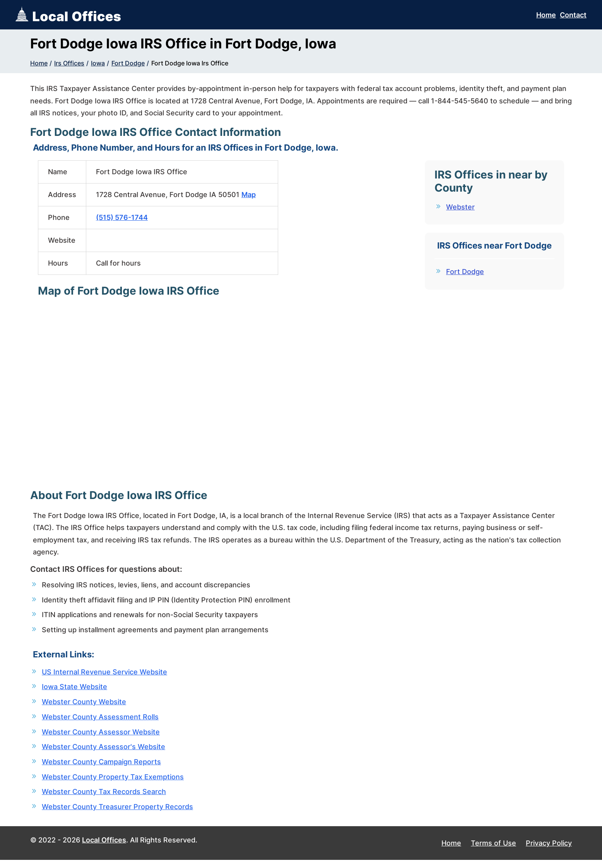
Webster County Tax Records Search (104, 799)
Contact (573, 15)
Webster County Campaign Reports (101, 768)
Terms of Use (493, 851)
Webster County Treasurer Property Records (117, 814)
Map (249, 195)
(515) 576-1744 (122, 217)
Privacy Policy (549, 851)
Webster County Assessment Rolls (100, 721)
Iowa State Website (74, 690)
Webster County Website (84, 705)
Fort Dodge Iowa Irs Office (190, 63)
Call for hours (118, 263)
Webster (460, 207)
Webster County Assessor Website (101, 736)
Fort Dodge (128, 63)
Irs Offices (69, 63)
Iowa (98, 63)
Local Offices (104, 848)
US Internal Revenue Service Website (104, 674)
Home (546, 15)
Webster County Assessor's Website (103, 752)
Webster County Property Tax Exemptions (113, 783)
